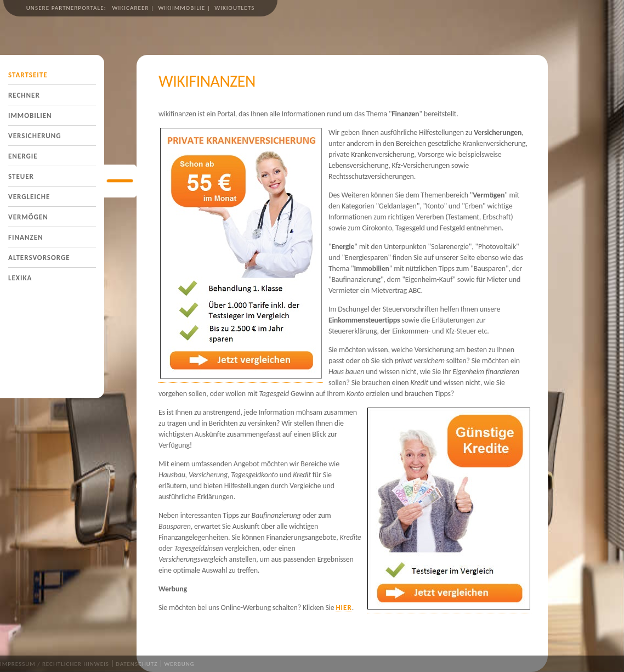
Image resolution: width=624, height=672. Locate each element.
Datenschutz (137, 664)
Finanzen (26, 237)
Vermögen (28, 217)
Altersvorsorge (39, 258)
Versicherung (35, 136)
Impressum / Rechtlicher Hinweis (55, 664)
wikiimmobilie (181, 8)
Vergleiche (29, 197)
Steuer (21, 176)
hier (344, 608)
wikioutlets (234, 8)
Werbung (180, 664)
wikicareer (131, 8)
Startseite (28, 75)
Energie (23, 156)
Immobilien (30, 115)
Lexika (20, 278)
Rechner (24, 95)
